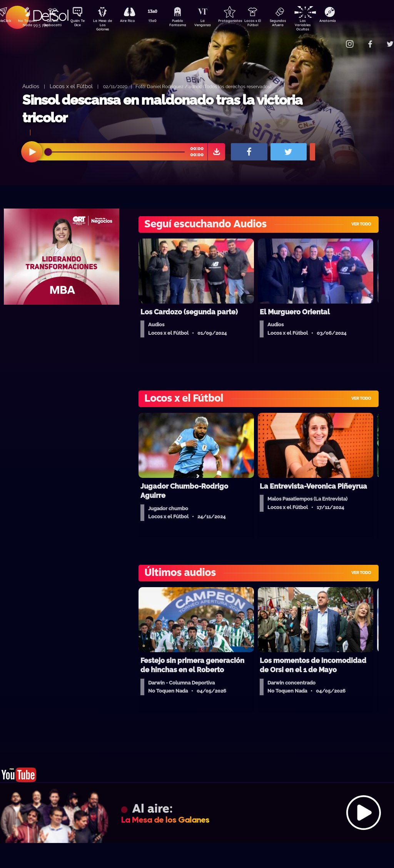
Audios (31, 86)
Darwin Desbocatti (54, 24)
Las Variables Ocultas (323, 25)
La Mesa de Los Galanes (108, 25)
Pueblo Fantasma (188, 24)
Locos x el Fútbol (71, 86)
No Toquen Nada (27, 24)
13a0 (161, 22)
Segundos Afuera (296, 24)
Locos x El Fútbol (269, 24)
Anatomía (350, 22)
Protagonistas (242, 22)
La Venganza (215, 24)
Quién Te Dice (81, 24)
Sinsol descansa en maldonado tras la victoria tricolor (162, 109)
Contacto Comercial (335, 39)
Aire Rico (134, 22)
